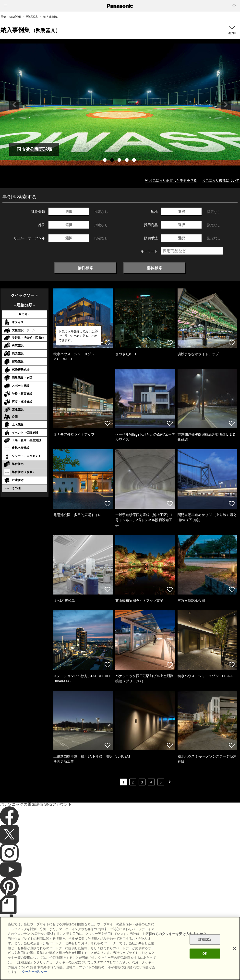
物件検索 (85, 268)
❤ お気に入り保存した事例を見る (171, 180)
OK (205, 953)
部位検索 (155, 268)
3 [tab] (120, 161)
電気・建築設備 (11, 17)
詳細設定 (205, 940)
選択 (69, 212)
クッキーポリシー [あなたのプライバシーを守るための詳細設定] (35, 972)
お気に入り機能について (221, 180)
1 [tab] (105, 161)
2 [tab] (113, 161)
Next (226, 105)
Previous (14, 105)
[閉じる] (235, 948)
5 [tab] (135, 161)
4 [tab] (127, 161)
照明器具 (32, 17)
